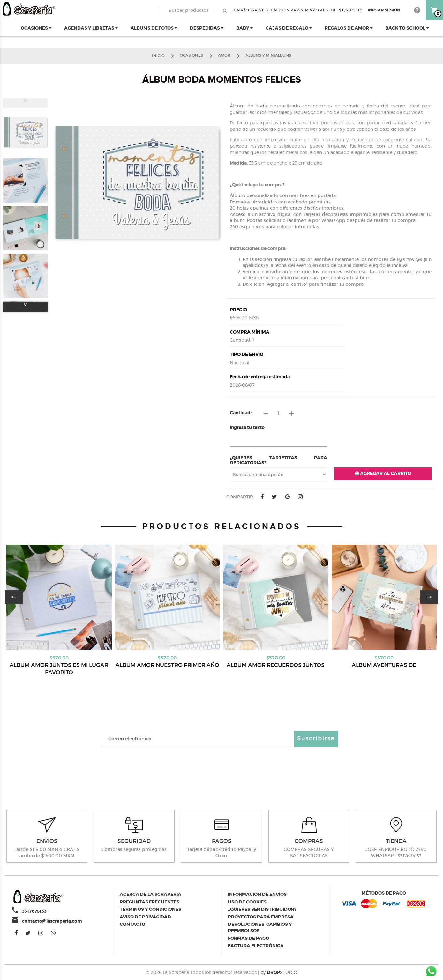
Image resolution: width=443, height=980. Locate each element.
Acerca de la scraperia (150, 894)
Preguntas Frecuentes (150, 902)
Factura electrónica (256, 946)
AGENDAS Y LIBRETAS (91, 28)
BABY (244, 28)
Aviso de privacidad (145, 917)
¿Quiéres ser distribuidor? (262, 909)
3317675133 (34, 911)
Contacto (132, 924)
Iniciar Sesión (384, 10)
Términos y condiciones (150, 909)
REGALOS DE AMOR (349, 28)
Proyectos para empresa (261, 917)
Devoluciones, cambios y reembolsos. (260, 927)
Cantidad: (241, 413)
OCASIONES (36, 28)
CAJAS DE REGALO (289, 28)
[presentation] (221, 769)
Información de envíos (257, 894)
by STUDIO (279, 972)
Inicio (158, 55)
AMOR (224, 55)
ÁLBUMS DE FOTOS (154, 28)
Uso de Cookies (247, 902)
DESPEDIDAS (207, 28)
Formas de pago (248, 938)
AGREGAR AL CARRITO (383, 473)
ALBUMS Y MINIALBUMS (268, 55)
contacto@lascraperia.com (52, 921)
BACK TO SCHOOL (407, 28)
